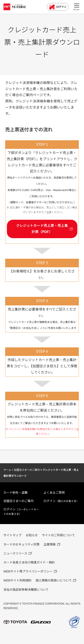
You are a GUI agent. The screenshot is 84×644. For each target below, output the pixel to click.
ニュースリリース (15, 553)
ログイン (58, 7)
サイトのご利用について (59, 535)
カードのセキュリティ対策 (21, 544)
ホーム (7, 470)
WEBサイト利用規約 (17, 580)
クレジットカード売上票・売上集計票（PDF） (42, 229)
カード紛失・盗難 (16, 493)
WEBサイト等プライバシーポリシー (28, 571)
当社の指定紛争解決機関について (26, 590)
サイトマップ (12, 535)
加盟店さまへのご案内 (27, 470)
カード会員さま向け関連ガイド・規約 (29, 562)
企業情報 (50, 544)
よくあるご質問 (54, 493)
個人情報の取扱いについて (54, 580)
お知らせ (32, 535)
